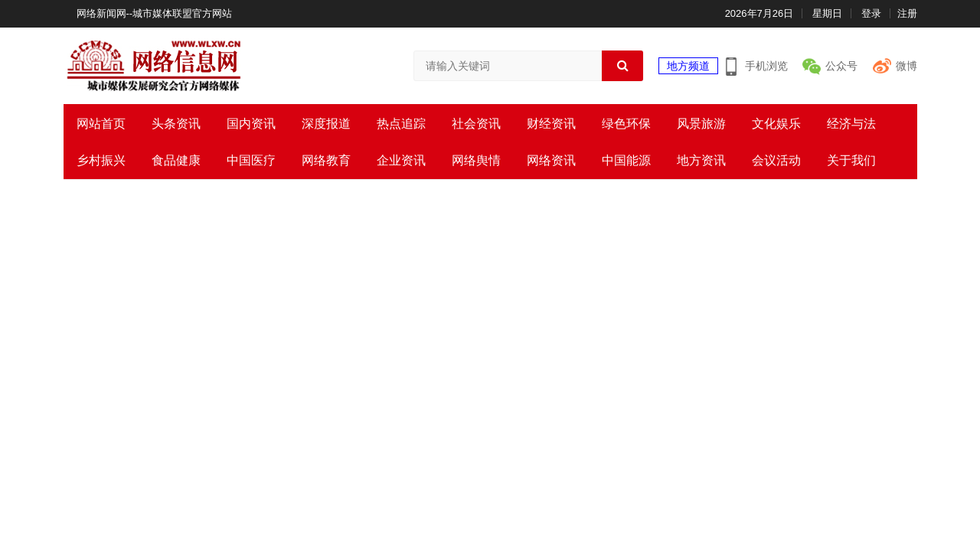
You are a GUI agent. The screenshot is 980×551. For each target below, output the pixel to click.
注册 (907, 13)
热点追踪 (401, 124)
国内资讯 (251, 124)
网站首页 (101, 124)
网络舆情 (476, 160)
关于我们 (851, 160)
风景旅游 (701, 124)
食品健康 (176, 160)
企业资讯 (401, 160)
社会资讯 (476, 124)
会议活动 (776, 160)
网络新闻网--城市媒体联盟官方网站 (155, 13)
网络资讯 (551, 160)
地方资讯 (701, 160)
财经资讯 (551, 124)
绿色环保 (626, 124)
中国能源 (626, 160)
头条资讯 (176, 124)
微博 (906, 66)
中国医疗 (251, 160)
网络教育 (326, 160)
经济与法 (851, 124)
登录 (871, 13)
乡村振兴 (101, 160)
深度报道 (326, 124)
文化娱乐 (776, 124)
